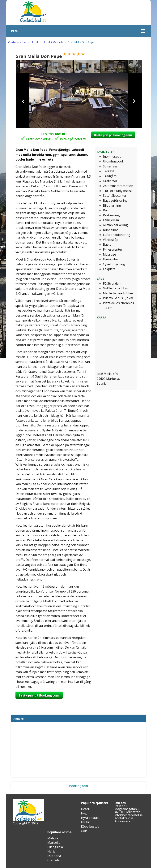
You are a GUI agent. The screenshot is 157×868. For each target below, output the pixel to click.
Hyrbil (85, 822)
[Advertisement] (78, 750)
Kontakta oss (124, 818)
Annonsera (122, 821)
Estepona (54, 856)
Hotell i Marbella (53, 42)
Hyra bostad (90, 818)
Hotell (35, 42)
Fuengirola (55, 847)
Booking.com (78, 786)
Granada (53, 860)
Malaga (53, 838)
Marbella (54, 843)
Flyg (84, 813)
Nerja (51, 851)
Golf (84, 831)
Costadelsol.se (17, 42)
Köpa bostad (90, 827)
